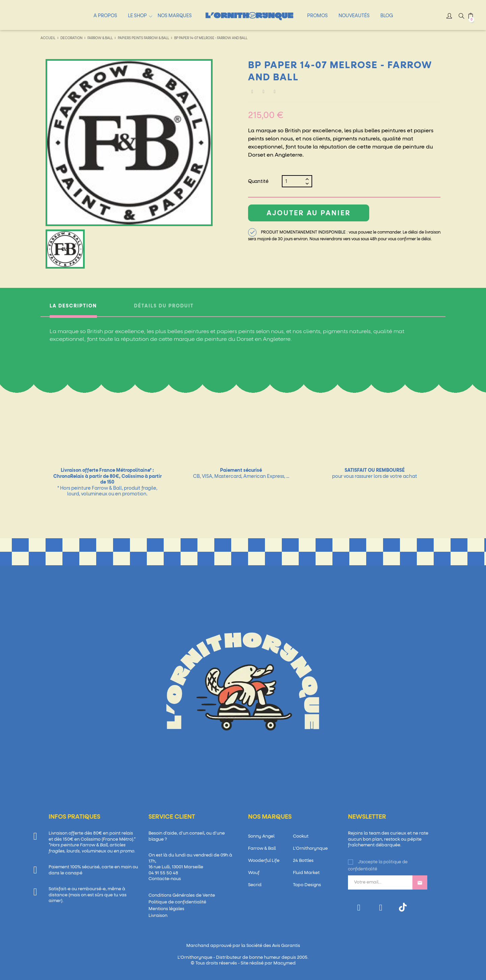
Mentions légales (166, 909)
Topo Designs (307, 885)
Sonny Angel (261, 836)
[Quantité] (294, 181)
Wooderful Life (264, 861)
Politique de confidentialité (177, 902)
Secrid (255, 885)
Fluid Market (306, 873)
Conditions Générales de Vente (182, 895)
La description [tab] (73, 306)
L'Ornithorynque (310, 849)
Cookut (301, 836)
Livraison (158, 916)
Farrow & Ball (262, 849)
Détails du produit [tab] (164, 306)
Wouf (254, 873)
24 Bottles (303, 861)
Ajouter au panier (309, 213)
